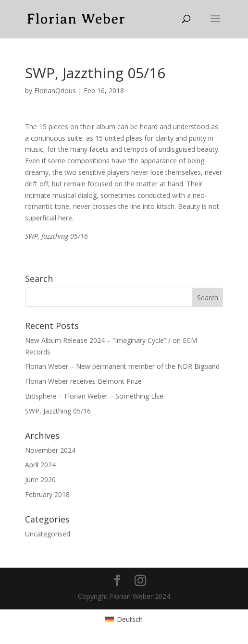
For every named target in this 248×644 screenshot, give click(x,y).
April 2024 (40, 465)
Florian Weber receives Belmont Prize (83, 381)
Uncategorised (48, 534)
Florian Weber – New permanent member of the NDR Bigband (122, 366)
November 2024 (50, 450)
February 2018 (47, 494)
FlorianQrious (55, 91)
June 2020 (40, 480)
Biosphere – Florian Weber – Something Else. (95, 396)
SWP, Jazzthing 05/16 (58, 411)
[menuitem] (124, 620)
